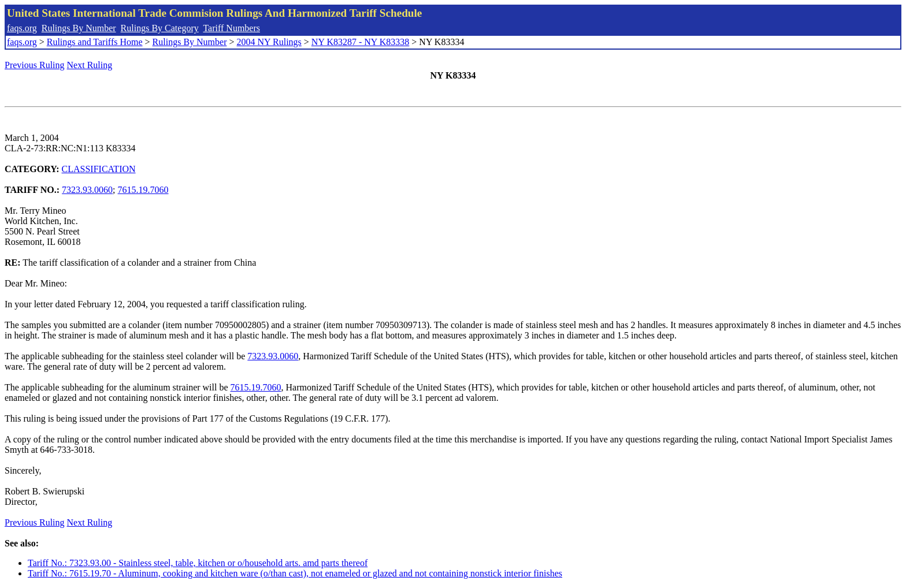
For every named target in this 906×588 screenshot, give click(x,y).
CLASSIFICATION (99, 169)
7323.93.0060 (87, 190)
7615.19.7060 (143, 190)
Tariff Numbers (231, 28)
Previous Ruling (35, 65)
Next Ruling (90, 65)
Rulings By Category (160, 28)
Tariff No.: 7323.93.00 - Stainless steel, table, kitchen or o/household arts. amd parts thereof (198, 563)
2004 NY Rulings (269, 42)
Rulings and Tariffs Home (95, 42)
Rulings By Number (79, 28)
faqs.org (22, 28)
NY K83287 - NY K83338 (360, 42)
